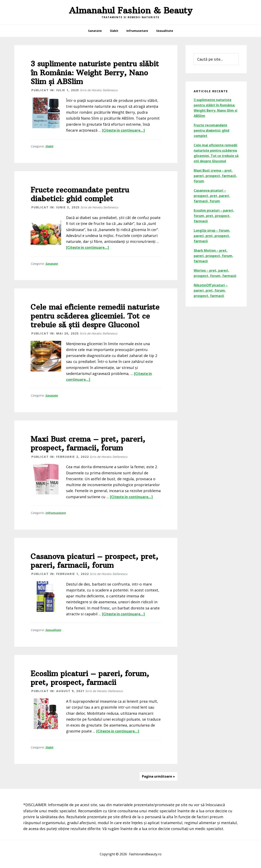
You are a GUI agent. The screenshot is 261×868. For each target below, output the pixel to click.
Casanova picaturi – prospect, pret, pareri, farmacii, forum (94, 561)
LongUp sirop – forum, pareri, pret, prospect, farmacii (212, 236)
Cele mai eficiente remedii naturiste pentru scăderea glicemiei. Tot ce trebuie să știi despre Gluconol (95, 316)
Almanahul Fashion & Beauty (130, 10)
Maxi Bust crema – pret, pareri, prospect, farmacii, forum (88, 443)
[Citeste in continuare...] (124, 130)
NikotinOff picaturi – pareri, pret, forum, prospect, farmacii (211, 290)
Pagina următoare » (158, 776)
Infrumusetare (55, 513)
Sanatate (51, 264)
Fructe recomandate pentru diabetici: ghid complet (80, 194)
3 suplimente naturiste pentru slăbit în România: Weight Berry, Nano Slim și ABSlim (95, 73)
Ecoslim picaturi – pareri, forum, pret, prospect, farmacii (90, 678)
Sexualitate (53, 630)
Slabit (49, 146)
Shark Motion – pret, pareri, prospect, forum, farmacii (213, 256)
